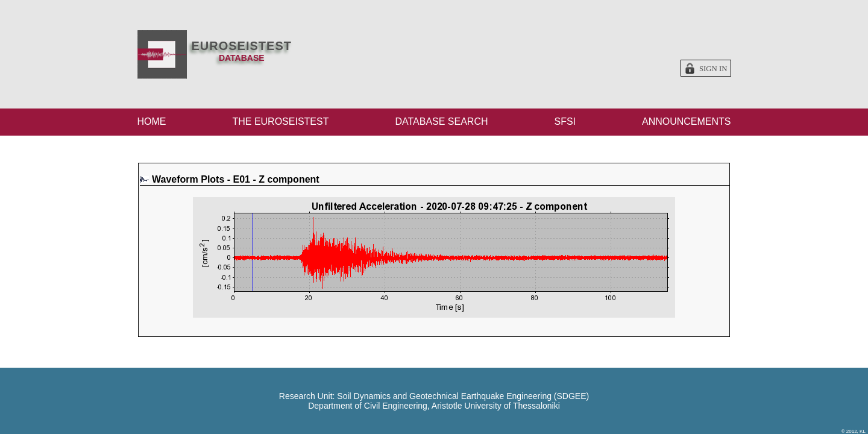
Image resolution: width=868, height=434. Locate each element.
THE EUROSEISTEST (280, 121)
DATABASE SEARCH (441, 121)
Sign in (713, 69)
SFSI (565, 121)
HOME (152, 121)
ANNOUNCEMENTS (687, 121)
